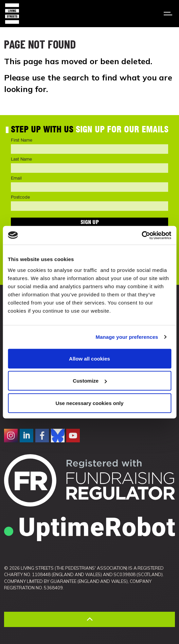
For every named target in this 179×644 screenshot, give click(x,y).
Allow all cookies (89, 358)
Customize (90, 381)
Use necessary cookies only (89, 403)
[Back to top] (89, 619)
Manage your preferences (127, 337)
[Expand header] (169, 14)
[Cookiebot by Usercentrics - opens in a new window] (141, 235)
